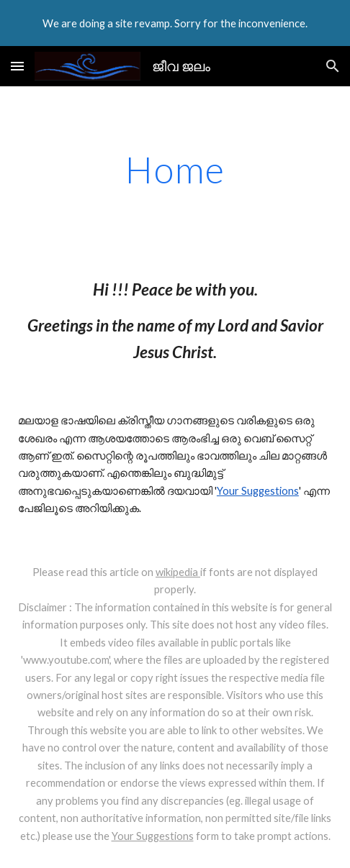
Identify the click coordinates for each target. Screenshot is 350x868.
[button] (17, 66)
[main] (175, 170)
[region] (175, 23)
